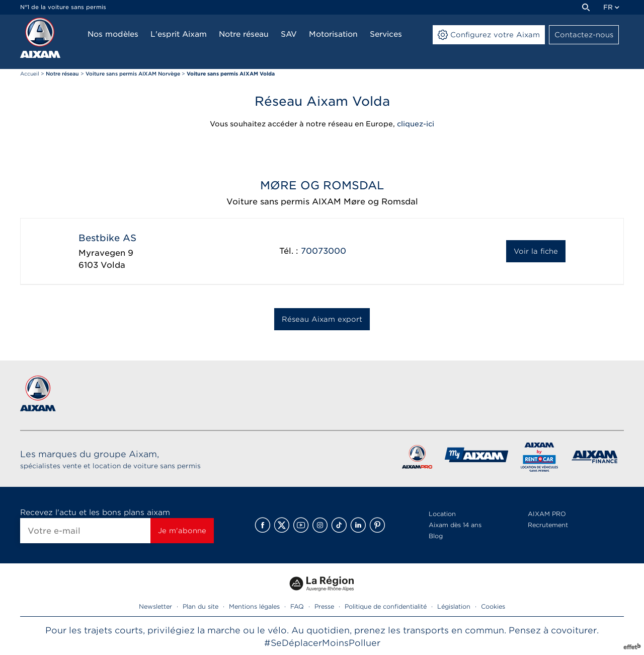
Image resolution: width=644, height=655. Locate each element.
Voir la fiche (536, 251)
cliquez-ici (416, 124)
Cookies (493, 606)
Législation (454, 606)
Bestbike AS (107, 238)
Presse (324, 606)
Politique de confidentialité (386, 606)
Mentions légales (254, 606)
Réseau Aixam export (322, 319)
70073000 (324, 251)
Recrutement (548, 525)
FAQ (297, 606)
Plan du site (200, 606)
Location (442, 514)
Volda (113, 265)
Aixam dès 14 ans (455, 525)
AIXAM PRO (547, 514)
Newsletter (155, 606)
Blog (436, 536)
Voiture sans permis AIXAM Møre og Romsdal (322, 202)
